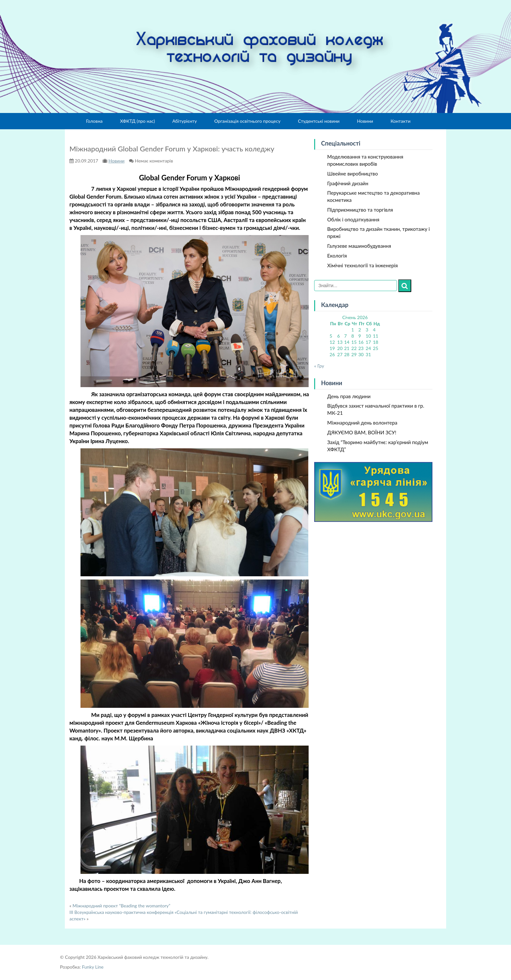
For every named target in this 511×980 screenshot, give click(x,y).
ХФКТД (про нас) (137, 121)
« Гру (319, 366)
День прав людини (349, 396)
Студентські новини (319, 121)
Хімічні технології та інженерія (363, 265)
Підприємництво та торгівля (360, 210)
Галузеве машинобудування (359, 246)
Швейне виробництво (352, 174)
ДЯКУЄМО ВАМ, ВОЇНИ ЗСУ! (362, 432)
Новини (365, 121)
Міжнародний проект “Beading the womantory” (122, 906)
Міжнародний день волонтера (362, 423)
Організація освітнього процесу (247, 121)
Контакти (400, 121)
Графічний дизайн (348, 183)
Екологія (337, 256)
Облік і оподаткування (353, 219)
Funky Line (93, 967)
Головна (94, 121)
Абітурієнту (185, 121)
